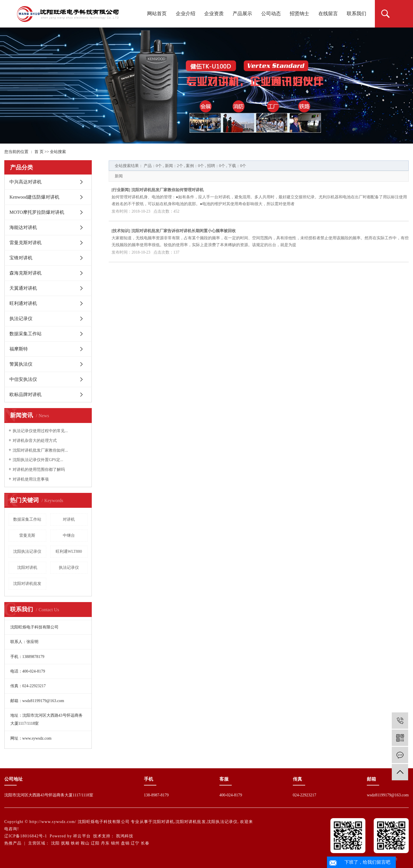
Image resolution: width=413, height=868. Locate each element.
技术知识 (121, 231)
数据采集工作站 (26, 334)
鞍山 (85, 843)
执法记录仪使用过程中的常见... (40, 431)
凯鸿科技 (125, 836)
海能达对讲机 (23, 227)
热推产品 (13, 843)
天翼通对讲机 (23, 288)
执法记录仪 (21, 319)
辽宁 (135, 843)
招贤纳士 (299, 14)
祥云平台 (82, 836)
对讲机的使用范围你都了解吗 (39, 470)
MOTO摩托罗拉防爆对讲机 (37, 212)
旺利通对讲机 (23, 303)
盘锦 (125, 843)
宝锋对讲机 (21, 258)
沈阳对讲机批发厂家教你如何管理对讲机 (167, 190)
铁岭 (75, 843)
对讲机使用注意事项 (31, 479)
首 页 (39, 152)
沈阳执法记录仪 (27, 551)
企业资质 (214, 14)
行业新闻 (121, 190)
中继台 (69, 535)
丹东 (105, 843)
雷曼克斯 (27, 535)
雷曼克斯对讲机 (26, 243)
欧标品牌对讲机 (26, 394)
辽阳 (95, 843)
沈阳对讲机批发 (27, 584)
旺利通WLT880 (69, 551)
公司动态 (271, 14)
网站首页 (157, 14)
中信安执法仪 (23, 379)
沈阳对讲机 (27, 568)
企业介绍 (186, 14)
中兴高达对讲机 (26, 182)
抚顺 (65, 843)
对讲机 (69, 519)
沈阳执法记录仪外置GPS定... (38, 460)
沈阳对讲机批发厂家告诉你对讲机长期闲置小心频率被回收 (184, 231)
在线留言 (328, 14)
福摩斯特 (19, 349)
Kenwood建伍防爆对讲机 (34, 197)
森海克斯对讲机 (26, 273)
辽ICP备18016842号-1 (26, 836)
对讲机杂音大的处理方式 (35, 441)
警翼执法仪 (21, 364)
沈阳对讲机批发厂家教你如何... (40, 450)
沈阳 (55, 843)
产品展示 (242, 14)
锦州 (115, 843)
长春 (145, 843)
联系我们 (356, 14)
